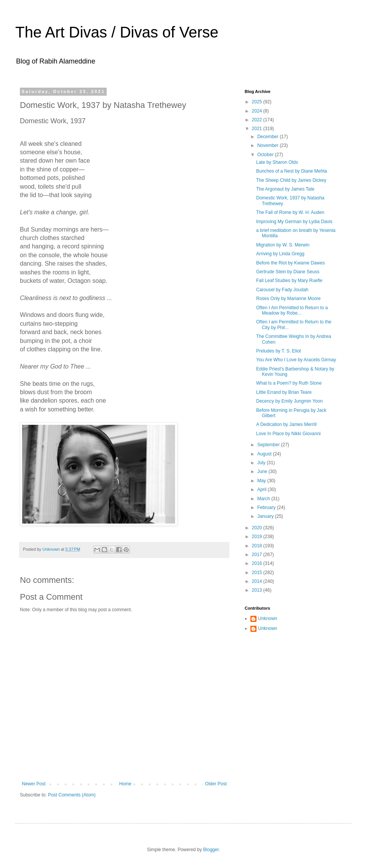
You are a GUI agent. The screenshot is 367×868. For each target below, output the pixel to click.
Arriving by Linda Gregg (280, 254)
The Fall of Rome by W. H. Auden (290, 212)
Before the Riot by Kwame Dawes (290, 263)
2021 (258, 129)
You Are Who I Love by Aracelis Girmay (296, 360)
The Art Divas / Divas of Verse (117, 32)
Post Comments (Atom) (72, 795)
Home (125, 784)
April (262, 489)
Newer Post (34, 784)
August (265, 454)
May (262, 481)
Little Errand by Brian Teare (284, 392)
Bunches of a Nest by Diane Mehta (291, 171)
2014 (258, 581)
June (263, 472)
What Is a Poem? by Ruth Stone (289, 383)
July (262, 463)
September (269, 445)
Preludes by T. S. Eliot (278, 351)
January (266, 516)
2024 (258, 111)
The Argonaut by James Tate (285, 189)
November (269, 145)
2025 (258, 102)
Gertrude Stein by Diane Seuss (288, 272)
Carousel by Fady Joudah (282, 290)
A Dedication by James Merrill (286, 424)
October (266, 155)
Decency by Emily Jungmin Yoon (289, 401)
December (269, 137)
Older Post (216, 784)
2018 (258, 546)
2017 (258, 555)
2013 (258, 590)
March (264, 499)
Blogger (211, 850)
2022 (258, 120)
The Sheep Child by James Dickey (291, 180)
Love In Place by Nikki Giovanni (288, 434)
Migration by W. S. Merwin (283, 245)
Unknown (268, 618)
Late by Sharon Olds (277, 162)
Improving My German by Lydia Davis (294, 222)
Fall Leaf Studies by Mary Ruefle (289, 281)
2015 (258, 573)
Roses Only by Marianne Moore (288, 299)
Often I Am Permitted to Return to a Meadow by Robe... (292, 310)
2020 (258, 528)
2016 (258, 563)
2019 (258, 537)
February (267, 507)
